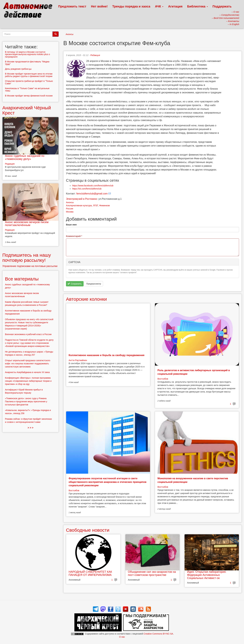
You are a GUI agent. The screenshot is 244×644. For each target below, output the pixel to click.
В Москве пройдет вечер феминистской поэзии (29, 96)
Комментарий (74, 236)
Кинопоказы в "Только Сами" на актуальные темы (27, 90)
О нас (122, 637)
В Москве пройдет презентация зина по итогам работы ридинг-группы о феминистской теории (29, 75)
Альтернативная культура (79, 205)
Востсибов (163, 379)
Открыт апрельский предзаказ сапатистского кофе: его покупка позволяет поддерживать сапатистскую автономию (28, 364)
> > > (31, 428)
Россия (70, 209)
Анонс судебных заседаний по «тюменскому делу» (25, 157)
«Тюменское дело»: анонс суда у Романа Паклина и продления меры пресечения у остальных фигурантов (26, 401)
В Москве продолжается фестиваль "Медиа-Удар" (27, 63)
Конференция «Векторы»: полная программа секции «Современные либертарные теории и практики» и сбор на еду (28, 381)
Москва (70, 212)
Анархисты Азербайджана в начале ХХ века (27, 372)
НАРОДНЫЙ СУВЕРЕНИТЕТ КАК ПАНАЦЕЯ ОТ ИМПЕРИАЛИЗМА (90, 573)
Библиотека (198, 6)
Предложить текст (72, 6)
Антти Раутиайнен (78, 360)
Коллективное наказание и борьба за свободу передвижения (107, 355)
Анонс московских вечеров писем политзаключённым (27, 224)
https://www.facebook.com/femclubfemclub (93, 186)
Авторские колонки (86, 299)
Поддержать (222, 6)
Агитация (175, 6)
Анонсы (70, 34)
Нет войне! (99, 6)
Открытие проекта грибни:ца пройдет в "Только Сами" (29, 82)
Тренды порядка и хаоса (131, 6)
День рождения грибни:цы (18, 69)
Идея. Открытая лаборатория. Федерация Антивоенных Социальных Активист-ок (207, 575)
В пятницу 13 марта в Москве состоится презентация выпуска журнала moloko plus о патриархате (27, 54)
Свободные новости (88, 530)
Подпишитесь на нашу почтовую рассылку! (27, 258)
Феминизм (104, 205)
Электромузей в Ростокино (82, 199)
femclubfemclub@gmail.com (92, 194)
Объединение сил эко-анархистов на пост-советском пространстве (152, 573)
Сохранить (75, 284)
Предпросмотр (94, 284)
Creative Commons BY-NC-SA (158, 634)
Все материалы (22, 279)
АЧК (159, 6)
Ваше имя (71, 225)
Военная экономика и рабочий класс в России (28, 334)
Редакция (95, 55)
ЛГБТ (96, 205)
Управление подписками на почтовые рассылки (30, 266)
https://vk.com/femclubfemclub (87, 189)
